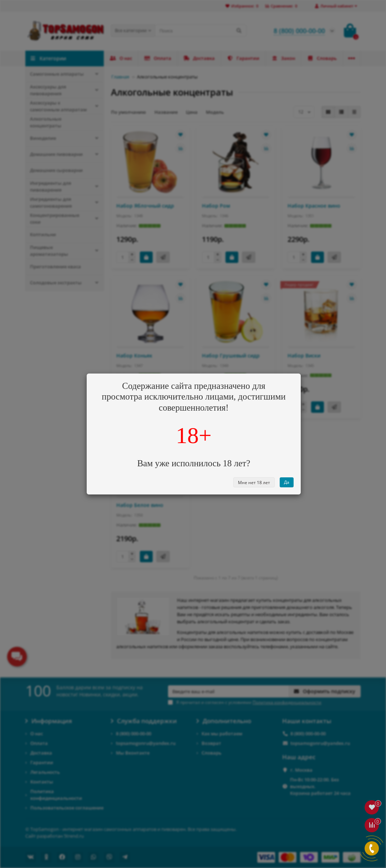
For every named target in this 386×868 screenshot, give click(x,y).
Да (287, 482)
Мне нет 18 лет (254, 483)
